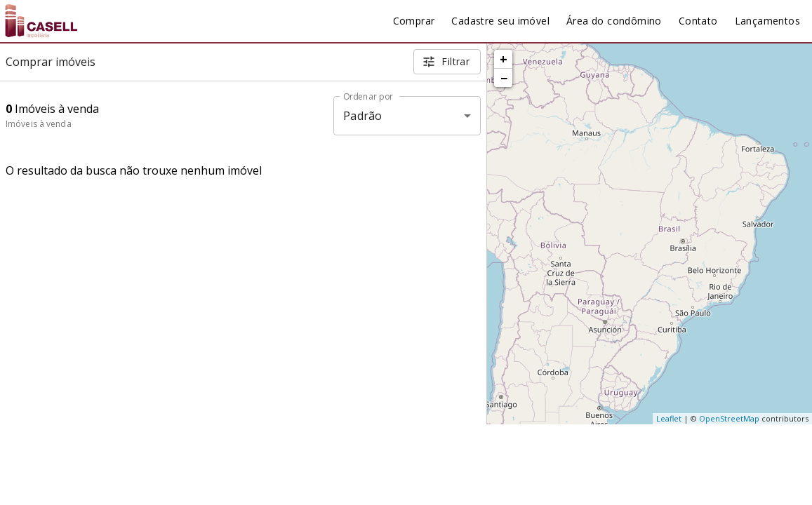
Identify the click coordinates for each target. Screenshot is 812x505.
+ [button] (504, 59)
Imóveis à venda (39, 124)
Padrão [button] (362, 116)
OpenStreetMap (729, 418)
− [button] (504, 78)
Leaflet (669, 418)
